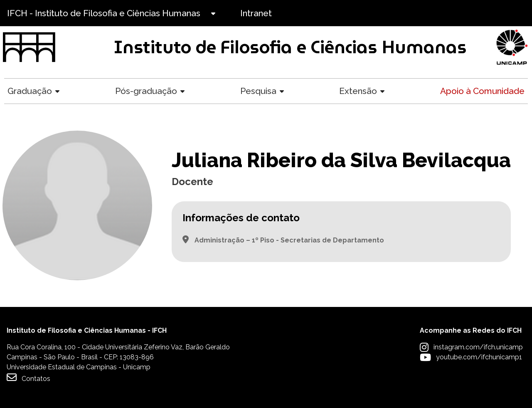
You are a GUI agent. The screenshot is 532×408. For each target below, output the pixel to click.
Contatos (28, 377)
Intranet (256, 13)
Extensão (358, 91)
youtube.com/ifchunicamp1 (479, 357)
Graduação (30, 91)
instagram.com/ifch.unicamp (478, 347)
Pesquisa (258, 91)
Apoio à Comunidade (482, 91)
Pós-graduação (146, 91)
